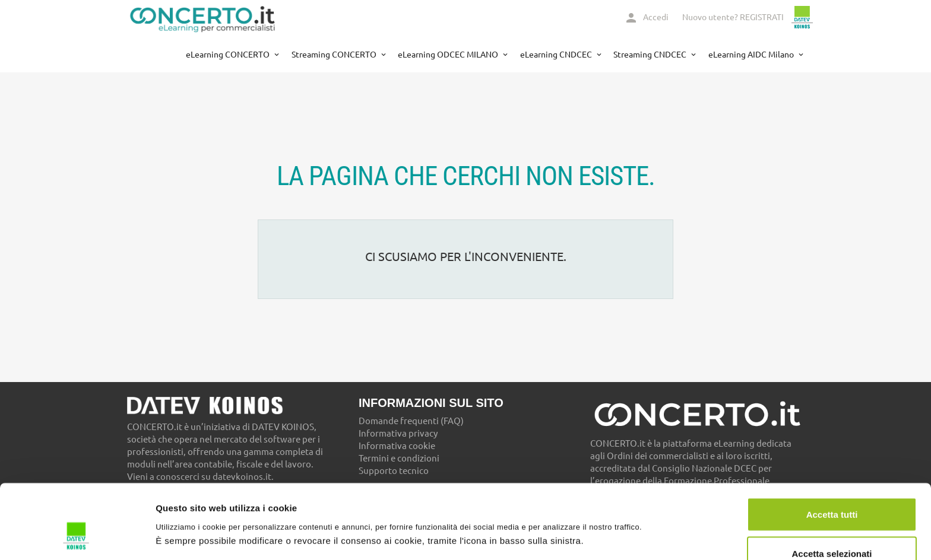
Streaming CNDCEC (651, 55)
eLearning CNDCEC (557, 55)
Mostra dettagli (625, 515)
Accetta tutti (832, 451)
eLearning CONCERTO (229, 55)
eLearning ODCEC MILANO (449, 55)
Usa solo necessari (832, 528)
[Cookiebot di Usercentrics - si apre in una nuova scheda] (77, 537)
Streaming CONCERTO (335, 55)
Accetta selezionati (832, 490)
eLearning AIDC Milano (752, 55)
